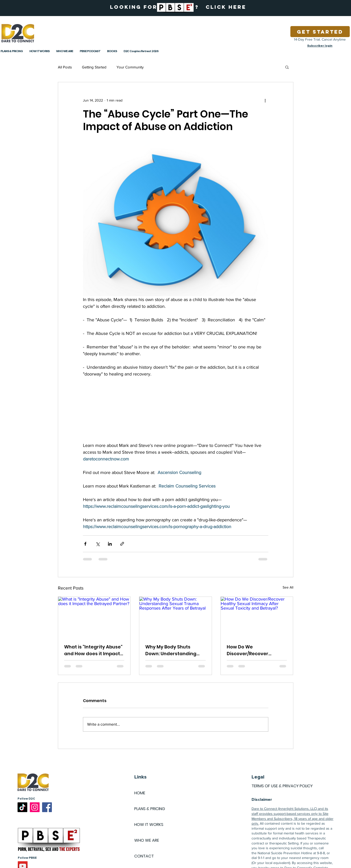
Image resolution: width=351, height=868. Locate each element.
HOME (140, 793)
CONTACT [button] (144, 856)
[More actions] (265, 100)
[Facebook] (47, 807)
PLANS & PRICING (150, 809)
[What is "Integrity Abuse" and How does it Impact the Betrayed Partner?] (94, 617)
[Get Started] (320, 32)
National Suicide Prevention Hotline (285, 853)
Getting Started (94, 67)
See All (288, 587)
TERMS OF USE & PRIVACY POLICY (282, 786)
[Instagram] (35, 807)
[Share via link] (122, 544)
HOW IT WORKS (149, 825)
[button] (287, 67)
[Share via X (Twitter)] (98, 544)
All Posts (65, 67)
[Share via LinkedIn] (110, 544)
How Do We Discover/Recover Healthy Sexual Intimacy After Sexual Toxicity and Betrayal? (256, 650)
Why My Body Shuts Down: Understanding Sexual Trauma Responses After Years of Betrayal (175, 650)
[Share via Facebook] (85, 544)
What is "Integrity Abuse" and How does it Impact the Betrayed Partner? (93, 650)
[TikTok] (22, 807)
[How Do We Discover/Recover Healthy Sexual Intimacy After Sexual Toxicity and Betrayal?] (257, 617)
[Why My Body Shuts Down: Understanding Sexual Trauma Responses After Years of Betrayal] (175, 617)
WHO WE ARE (147, 840)
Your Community (130, 67)
